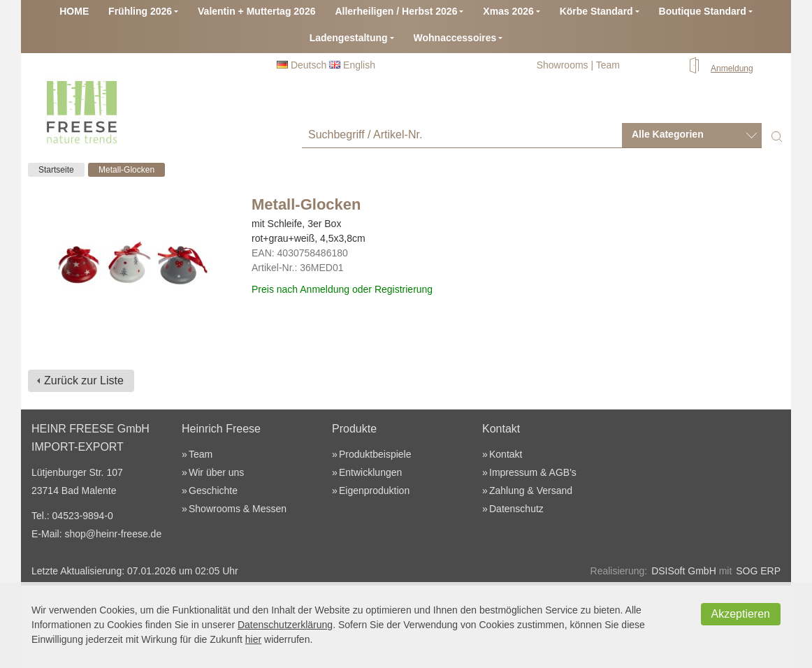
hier (253, 639)
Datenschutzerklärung (285, 625)
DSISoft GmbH (684, 571)
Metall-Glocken (126, 170)
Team (608, 65)
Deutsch (302, 65)
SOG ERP (758, 571)
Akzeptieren (741, 614)
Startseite (56, 170)
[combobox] (692, 135)
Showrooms (563, 65)
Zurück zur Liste (84, 380)
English (352, 65)
